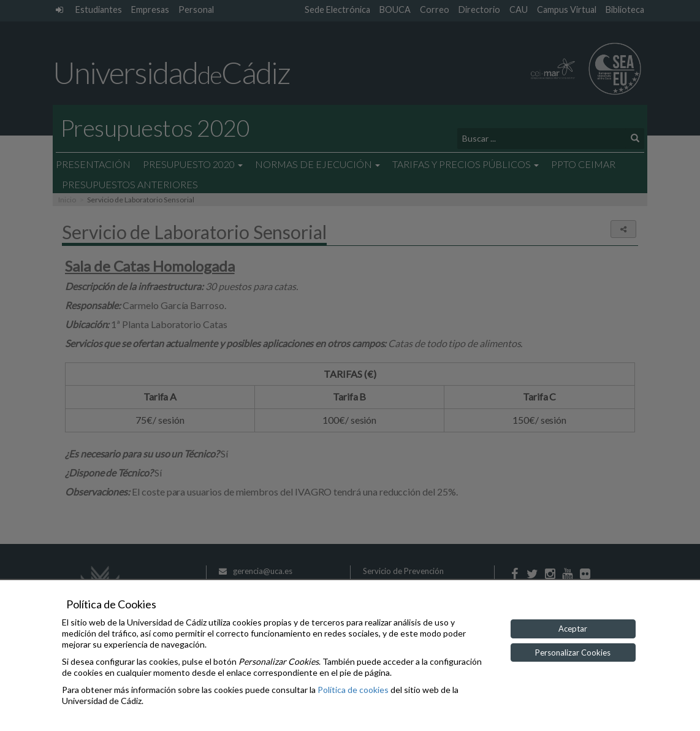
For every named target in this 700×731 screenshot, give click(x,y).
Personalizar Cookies (573, 653)
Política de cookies (353, 690)
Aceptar (573, 629)
